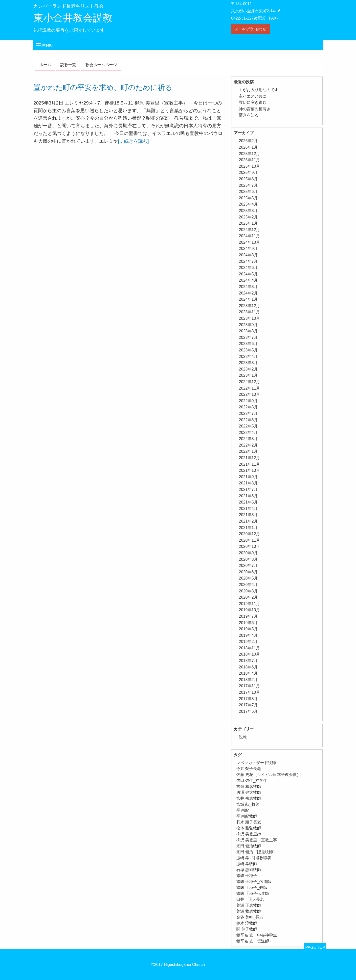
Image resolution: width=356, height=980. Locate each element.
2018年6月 (248, 667)
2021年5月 (248, 502)
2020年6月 (248, 572)
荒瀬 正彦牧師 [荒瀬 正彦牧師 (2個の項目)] (249, 905)
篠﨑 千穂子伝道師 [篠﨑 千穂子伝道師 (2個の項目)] (253, 893)
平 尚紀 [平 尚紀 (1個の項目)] (243, 810)
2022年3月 (248, 439)
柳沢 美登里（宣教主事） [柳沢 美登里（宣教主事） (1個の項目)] (259, 840)
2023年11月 (249, 312)
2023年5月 (248, 350)
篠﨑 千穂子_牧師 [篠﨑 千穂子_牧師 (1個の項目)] (252, 887)
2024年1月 (248, 299)
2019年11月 (249, 604)
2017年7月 (248, 705)
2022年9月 (248, 401)
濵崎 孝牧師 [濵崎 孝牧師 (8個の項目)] (247, 864)
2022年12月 (249, 382)
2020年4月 (248, 585)
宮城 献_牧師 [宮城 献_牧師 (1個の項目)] (248, 804)
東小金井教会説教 (73, 18)
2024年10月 (249, 242)
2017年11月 (249, 686)
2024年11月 (249, 236)
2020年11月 (249, 540)
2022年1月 (248, 451)
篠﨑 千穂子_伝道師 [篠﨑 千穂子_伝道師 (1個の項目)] (254, 882)
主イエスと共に (253, 96)
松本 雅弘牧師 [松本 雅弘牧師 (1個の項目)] (249, 828)
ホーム (45, 65)
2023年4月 (248, 357)
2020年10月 (249, 546)
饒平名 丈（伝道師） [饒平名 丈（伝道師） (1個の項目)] (255, 941)
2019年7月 (248, 616)
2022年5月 (248, 426)
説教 (243, 737)
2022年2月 (248, 445)
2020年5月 (248, 578)
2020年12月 (249, 534)
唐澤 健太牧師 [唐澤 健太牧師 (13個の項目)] (249, 792)
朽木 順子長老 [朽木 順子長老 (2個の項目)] (249, 822)
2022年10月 (249, 394)
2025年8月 (248, 179)
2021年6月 (248, 496)
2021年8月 (248, 483)
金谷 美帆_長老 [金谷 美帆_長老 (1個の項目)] (250, 917)
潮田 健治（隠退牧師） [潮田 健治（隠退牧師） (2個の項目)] (257, 852)
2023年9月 (248, 325)
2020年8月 (248, 559)
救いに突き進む (253, 102)
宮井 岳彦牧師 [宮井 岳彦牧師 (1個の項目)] (249, 798)
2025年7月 (248, 185)
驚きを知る (249, 115)
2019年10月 (249, 610)
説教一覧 (68, 65)
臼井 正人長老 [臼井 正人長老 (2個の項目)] (250, 899)
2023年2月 (248, 369)
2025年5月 (248, 198)
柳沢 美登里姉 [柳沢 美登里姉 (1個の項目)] (249, 834)
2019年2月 (248, 642)
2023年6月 (248, 344)
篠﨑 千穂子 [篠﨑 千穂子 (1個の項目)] (247, 876)
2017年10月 (249, 692)
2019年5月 (248, 629)
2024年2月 (248, 293)
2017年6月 (248, 711)
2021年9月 (248, 477)
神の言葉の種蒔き (255, 109)
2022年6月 (248, 420)
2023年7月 (248, 337)
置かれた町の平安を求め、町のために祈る (103, 87)
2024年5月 (248, 274)
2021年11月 (249, 464)
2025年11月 (249, 160)
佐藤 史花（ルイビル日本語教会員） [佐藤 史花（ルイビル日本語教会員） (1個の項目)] (268, 775)
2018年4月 (248, 673)
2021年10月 (249, 470)
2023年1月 (248, 375)
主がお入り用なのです (259, 90)
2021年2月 (248, 521)
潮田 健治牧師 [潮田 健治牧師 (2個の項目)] (249, 846)
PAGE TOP (315, 947)
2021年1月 (248, 528)
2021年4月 (248, 509)
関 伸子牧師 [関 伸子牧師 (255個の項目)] (247, 929)
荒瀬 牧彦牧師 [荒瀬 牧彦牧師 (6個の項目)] (249, 911)
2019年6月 (248, 623)
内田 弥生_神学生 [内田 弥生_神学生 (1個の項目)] (252, 781)
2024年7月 (248, 261)
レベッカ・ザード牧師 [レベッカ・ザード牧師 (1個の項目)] (256, 763)
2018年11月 (249, 648)
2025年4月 (248, 204)
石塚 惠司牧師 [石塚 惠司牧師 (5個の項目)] (249, 870)
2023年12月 (249, 306)
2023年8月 (248, 331)
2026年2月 (248, 141)
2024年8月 (248, 255)
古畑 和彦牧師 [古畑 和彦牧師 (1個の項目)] (249, 786)
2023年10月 (249, 318)
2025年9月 (248, 172)
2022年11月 (249, 388)
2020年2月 (248, 597)
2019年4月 (248, 635)
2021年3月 (248, 515)
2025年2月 (248, 217)
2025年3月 (248, 211)
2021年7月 (248, 490)
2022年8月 (248, 407)
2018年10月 (249, 654)
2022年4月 (248, 433)
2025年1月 (248, 223)
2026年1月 (248, 147)
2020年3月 (248, 591)
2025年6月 (248, 192)
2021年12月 (249, 458)
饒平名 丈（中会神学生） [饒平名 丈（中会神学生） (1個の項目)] (259, 935)
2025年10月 (249, 166)
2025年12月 (249, 154)
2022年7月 (248, 413)
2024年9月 (248, 249)
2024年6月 (248, 268)
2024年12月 (249, 230)
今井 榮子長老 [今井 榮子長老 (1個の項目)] (249, 769)
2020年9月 (248, 553)
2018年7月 (248, 661)
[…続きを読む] (133, 141)
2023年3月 (248, 363)
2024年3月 (248, 287)
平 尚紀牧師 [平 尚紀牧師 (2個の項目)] (247, 816)
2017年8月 (248, 699)
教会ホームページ (101, 65)
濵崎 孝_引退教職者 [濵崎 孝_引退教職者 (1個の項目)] (254, 858)
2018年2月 (248, 680)
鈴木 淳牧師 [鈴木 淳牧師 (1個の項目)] (247, 923)
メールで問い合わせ (250, 29)
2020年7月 (248, 566)
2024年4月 (248, 280)
